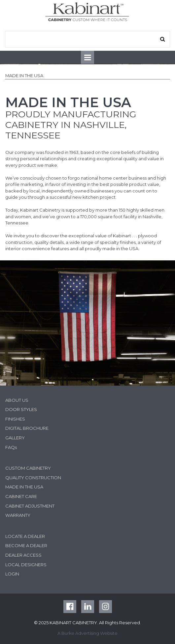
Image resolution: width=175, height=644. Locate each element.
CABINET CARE (21, 496)
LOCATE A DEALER (25, 536)
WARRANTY (18, 515)
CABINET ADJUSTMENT (30, 506)
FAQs (11, 447)
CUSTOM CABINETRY (28, 468)
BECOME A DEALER (26, 545)
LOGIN (12, 574)
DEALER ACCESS (23, 555)
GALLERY (15, 438)
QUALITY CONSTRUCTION (33, 478)
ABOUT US (17, 400)
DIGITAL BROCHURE (27, 428)
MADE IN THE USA (24, 487)
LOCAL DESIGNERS (26, 565)
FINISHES (15, 419)
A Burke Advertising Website (87, 633)
